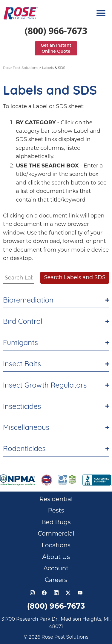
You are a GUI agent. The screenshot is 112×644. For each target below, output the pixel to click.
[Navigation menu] (101, 13)
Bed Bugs (56, 522)
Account (56, 568)
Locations (56, 545)
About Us (56, 557)
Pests (56, 510)
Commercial (56, 533)
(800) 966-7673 (56, 31)
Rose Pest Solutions (21, 68)
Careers (56, 580)
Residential (56, 499)
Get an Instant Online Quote (56, 48)
